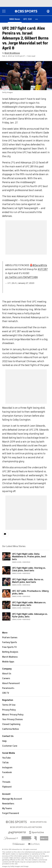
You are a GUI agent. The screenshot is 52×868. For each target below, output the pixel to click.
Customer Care (10, 746)
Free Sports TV (9, 647)
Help (4, 741)
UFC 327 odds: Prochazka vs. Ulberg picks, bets (30, 592)
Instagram (7, 768)
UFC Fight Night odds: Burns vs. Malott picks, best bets (28, 581)
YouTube (6, 758)
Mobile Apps (8, 662)
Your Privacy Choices (12, 720)
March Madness (10, 657)
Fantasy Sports (10, 642)
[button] (37, 19)
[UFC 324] (27, 19)
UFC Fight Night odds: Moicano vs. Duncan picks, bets (29, 604)
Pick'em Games (10, 638)
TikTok (5, 763)
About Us (7, 674)
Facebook (7, 773)
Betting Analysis (10, 652)
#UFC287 (43, 269)
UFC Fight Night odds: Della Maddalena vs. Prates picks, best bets (29, 557)
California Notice (10, 729)
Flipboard (7, 787)
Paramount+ (8, 688)
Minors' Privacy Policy (13, 715)
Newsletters (8, 804)
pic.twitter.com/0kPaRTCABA (22, 277)
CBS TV (6, 693)
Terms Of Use (9, 705)
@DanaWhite (40, 265)
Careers (6, 679)
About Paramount (11, 684)
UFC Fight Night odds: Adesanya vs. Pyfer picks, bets (30, 616)
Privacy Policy (9, 710)
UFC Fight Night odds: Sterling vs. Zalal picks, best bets (29, 569)
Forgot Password (11, 813)
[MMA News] (15, 19)
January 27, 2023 (26, 283)
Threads (6, 782)
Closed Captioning (11, 724)
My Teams (7, 809)
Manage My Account (12, 799)
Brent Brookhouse (12, 53)
